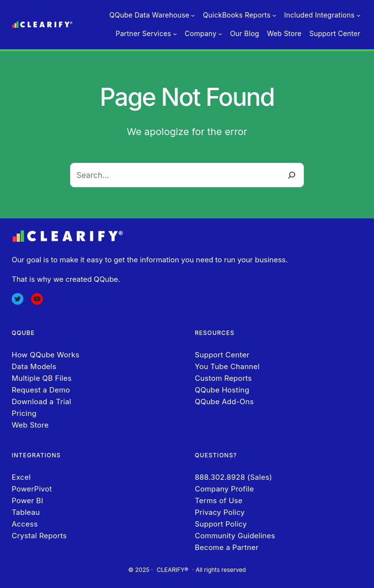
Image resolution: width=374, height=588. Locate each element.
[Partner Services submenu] (175, 34)
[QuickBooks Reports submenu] (274, 15)
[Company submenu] (220, 34)
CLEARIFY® (173, 570)
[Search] (292, 175)
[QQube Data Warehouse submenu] (193, 15)
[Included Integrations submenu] (358, 15)
